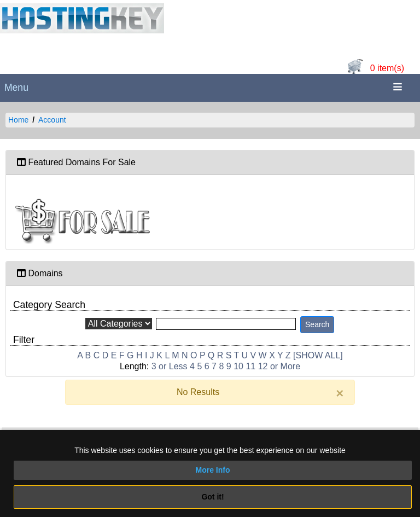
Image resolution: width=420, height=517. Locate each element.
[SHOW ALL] (318, 355)
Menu (16, 88)
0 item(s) (387, 68)
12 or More (279, 366)
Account (52, 120)
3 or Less (170, 366)
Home (18, 120)
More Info (213, 470)
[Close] (340, 393)
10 (238, 366)
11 (250, 366)
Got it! (212, 497)
